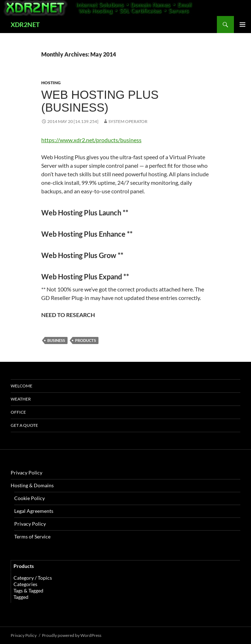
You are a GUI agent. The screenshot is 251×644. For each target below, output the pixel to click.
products (86, 340)
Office (18, 412)
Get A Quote (24, 425)
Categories (25, 584)
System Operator (128, 121)
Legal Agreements (34, 511)
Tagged (21, 597)
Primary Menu (242, 25)
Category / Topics (33, 578)
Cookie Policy (30, 498)
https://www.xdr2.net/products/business (91, 140)
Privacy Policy (26, 473)
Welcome (22, 386)
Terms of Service (32, 536)
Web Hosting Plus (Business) (100, 101)
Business (56, 340)
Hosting (51, 83)
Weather (21, 399)
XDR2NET (25, 25)
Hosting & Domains (32, 485)
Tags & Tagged (28, 591)
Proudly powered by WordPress (72, 635)
